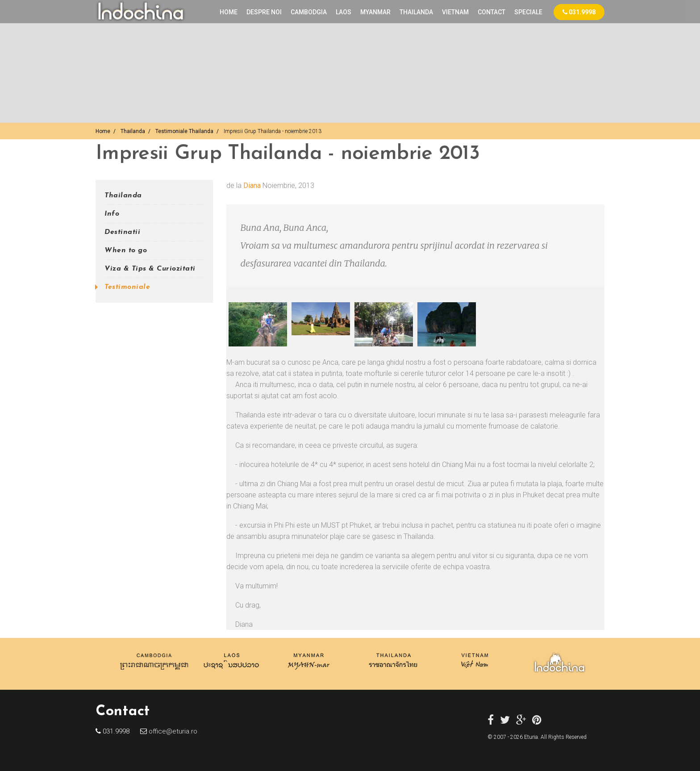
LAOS (344, 12)
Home (229, 12)
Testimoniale (127, 287)
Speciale (528, 12)
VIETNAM (455, 12)
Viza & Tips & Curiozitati (150, 269)
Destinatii (122, 232)
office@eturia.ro (172, 731)
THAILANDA (416, 12)
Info (112, 214)
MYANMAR (375, 12)
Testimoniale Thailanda (184, 131)
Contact (492, 12)
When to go (126, 250)
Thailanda (133, 131)
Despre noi (264, 12)
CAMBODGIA (309, 12)
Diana (252, 185)
